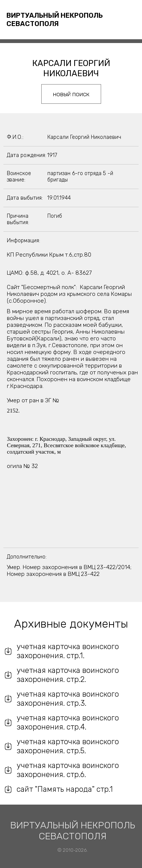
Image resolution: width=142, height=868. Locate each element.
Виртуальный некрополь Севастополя (55, 20)
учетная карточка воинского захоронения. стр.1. (68, 651)
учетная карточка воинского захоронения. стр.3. (68, 699)
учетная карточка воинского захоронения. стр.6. (68, 770)
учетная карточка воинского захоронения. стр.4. (68, 722)
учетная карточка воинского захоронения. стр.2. (68, 675)
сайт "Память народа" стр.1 (65, 789)
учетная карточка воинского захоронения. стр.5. (68, 746)
